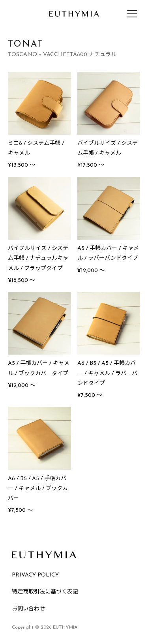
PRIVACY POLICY (35, 575)
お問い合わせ (28, 609)
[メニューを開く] (132, 14)
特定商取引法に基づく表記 (45, 592)
